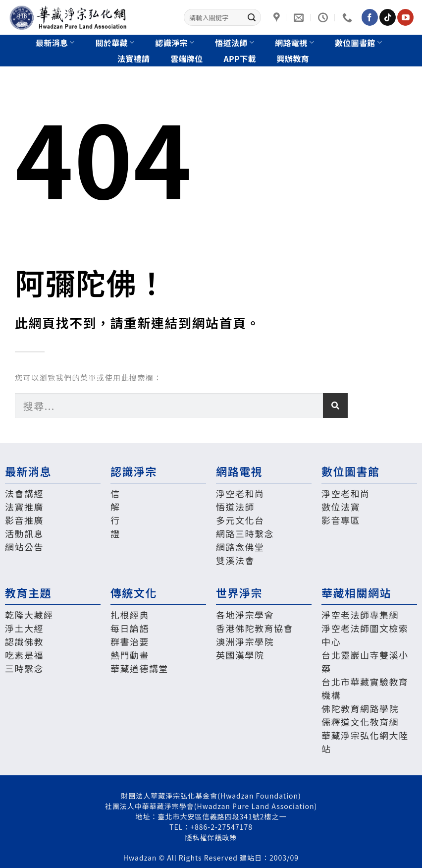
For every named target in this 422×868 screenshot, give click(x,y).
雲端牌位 (186, 58)
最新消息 (55, 43)
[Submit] (252, 17)
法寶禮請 (133, 58)
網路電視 (294, 43)
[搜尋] (335, 405)
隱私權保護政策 (211, 837)
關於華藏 (115, 43)
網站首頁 (219, 322)
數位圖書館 (358, 43)
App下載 (240, 58)
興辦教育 (293, 58)
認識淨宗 (175, 43)
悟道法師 (235, 43)
